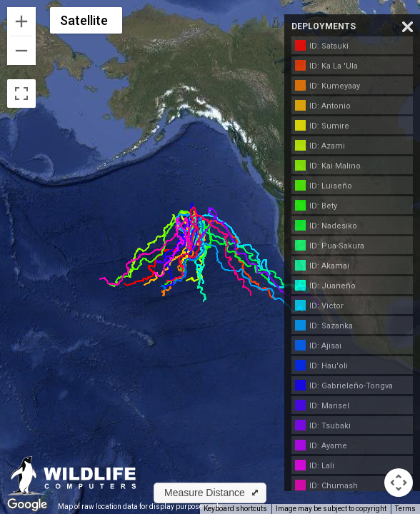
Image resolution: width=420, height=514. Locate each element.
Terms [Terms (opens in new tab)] (405, 509)
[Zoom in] (21, 21)
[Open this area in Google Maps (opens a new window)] (27, 505)
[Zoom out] (21, 51)
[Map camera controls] (399, 483)
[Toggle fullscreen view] (21, 94)
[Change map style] (86, 20)
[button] (210, 493)
